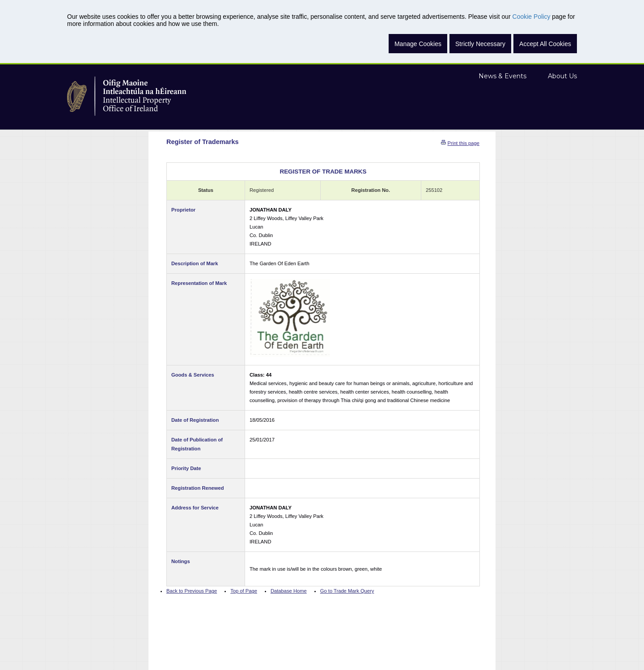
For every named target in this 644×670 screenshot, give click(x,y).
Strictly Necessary (480, 44)
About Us (562, 76)
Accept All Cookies (545, 44)
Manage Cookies (418, 44)
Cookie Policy (532, 17)
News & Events (502, 76)
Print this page (463, 143)
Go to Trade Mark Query (347, 591)
